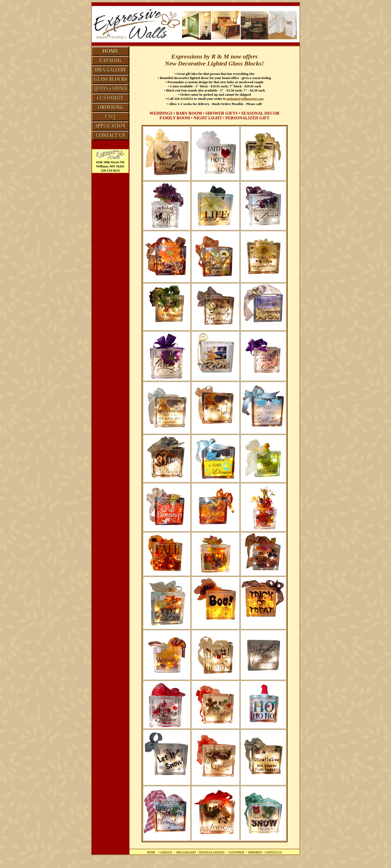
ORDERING (255, 852)
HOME (151, 852)
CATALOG (166, 852)
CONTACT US (274, 852)
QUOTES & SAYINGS (212, 852)
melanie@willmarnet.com (245, 99)
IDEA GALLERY (186, 852)
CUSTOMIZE (237, 852)
